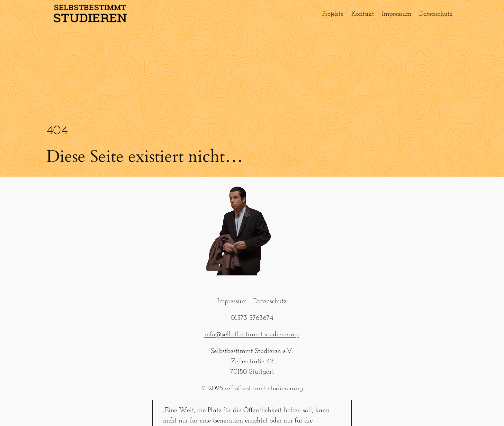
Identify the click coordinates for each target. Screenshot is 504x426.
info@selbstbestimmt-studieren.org (252, 334)
